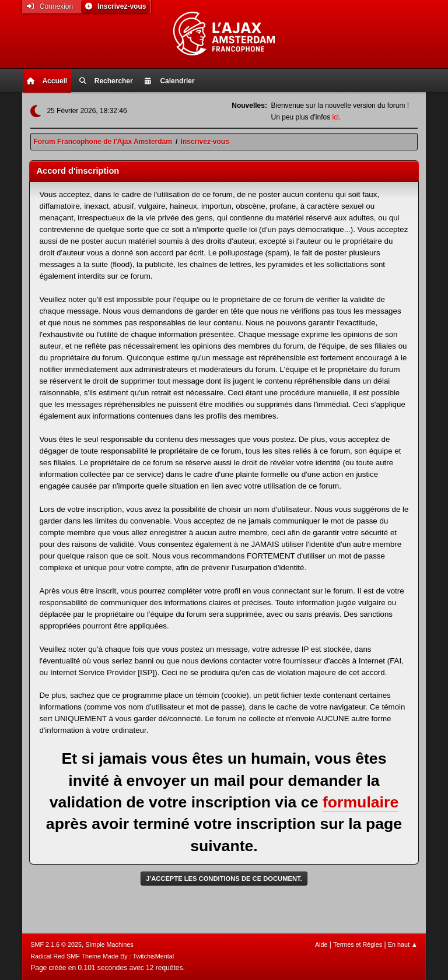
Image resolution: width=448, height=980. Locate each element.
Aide (321, 944)
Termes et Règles (358, 944)
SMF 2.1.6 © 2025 (56, 944)
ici (335, 117)
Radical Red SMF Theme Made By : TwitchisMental (102, 956)
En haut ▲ (403, 944)
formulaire (360, 802)
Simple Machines (110, 944)
